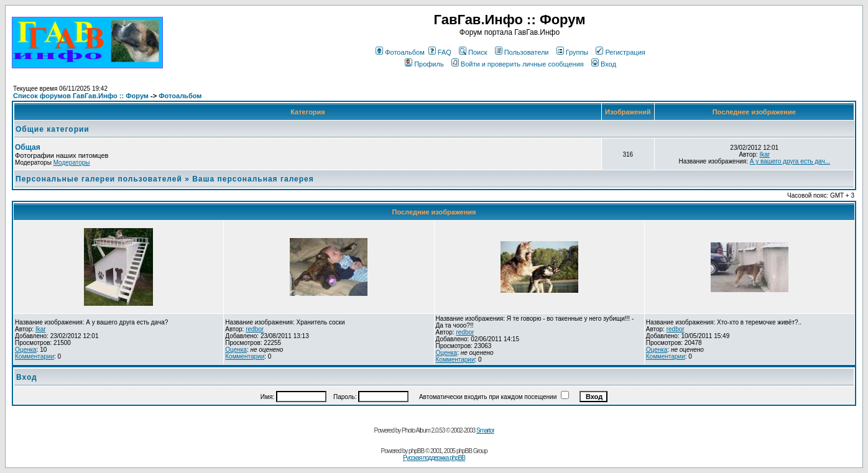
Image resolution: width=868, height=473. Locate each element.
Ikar (764, 154)
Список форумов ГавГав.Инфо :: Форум (81, 96)
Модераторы (72, 163)
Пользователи (522, 52)
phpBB (416, 451)
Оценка (26, 350)
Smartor (485, 430)
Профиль (424, 64)
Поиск (473, 52)
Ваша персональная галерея (253, 179)
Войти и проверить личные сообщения (518, 64)
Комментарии (35, 356)
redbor (255, 329)
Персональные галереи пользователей (99, 179)
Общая (28, 147)
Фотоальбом (400, 52)
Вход (604, 64)
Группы (573, 52)
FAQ (440, 52)
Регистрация (620, 52)
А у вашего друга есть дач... (790, 161)
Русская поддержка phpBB (434, 458)
